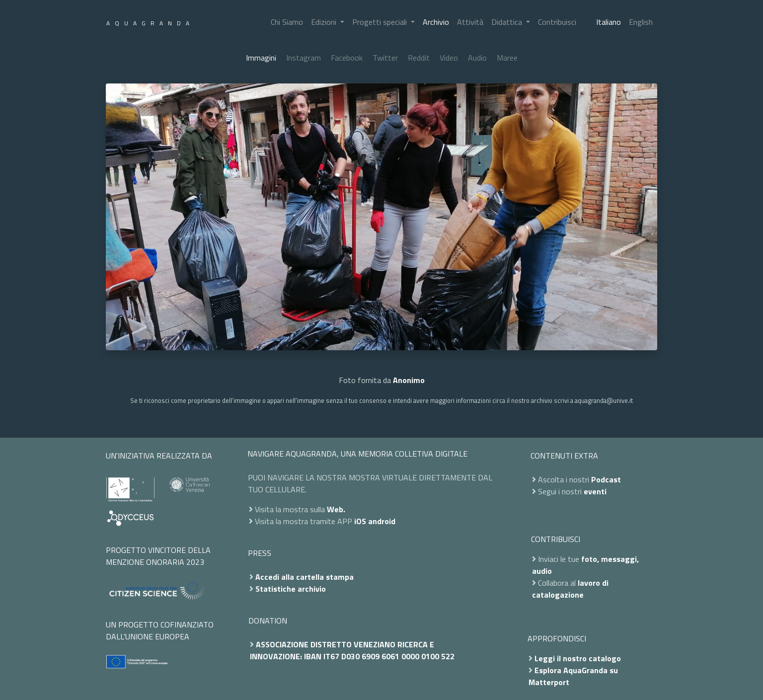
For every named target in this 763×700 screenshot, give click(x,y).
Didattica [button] (508, 22)
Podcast (606, 479)
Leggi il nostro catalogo (578, 658)
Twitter (385, 58)
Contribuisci (557, 22)
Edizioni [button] (325, 22)
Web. (336, 509)
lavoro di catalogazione (570, 589)
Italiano (609, 22)
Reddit (419, 58)
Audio (477, 58)
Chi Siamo (287, 22)
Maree (507, 58)
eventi (595, 491)
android (382, 521)
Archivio (436, 22)
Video (449, 58)
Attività (470, 22)
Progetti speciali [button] (381, 22)
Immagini (261, 58)
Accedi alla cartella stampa (305, 577)
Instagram (304, 58)
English (641, 22)
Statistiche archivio (291, 589)
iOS (360, 521)
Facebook (347, 58)
